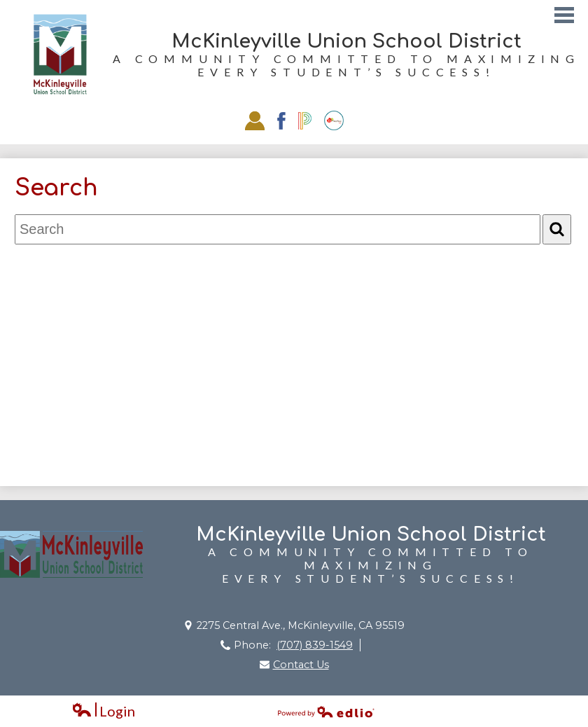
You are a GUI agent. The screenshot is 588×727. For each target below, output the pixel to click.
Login (103, 711)
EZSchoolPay (334, 120)
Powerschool (305, 121)
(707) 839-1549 (315, 645)
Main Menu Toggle (564, 15)
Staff (255, 120)
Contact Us (301, 665)
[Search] (557, 229)
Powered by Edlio (326, 712)
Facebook (281, 121)
